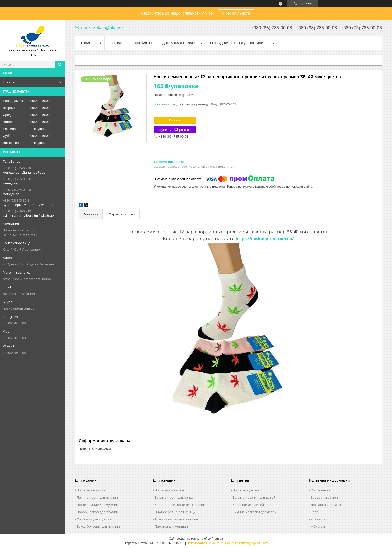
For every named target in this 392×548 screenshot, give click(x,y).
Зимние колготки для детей (255, 512)
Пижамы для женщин (171, 526)
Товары (9, 82)
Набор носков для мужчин (97, 512)
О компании (320, 490)
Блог (314, 512)
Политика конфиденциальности (247, 543)
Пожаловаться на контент (205, 543)
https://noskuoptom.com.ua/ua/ (27, 279)
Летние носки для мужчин (97, 497)
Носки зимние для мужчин (97, 505)
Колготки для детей (248, 505)
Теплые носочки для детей (254, 497)
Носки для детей (246, 490)
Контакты (144, 43)
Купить (175, 120)
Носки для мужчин (91, 490)
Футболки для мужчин (94, 519)
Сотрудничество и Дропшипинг (239, 43)
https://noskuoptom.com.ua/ (265, 239)
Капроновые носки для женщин (180, 505)
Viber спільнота (236, 13)
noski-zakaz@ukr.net (19, 294)
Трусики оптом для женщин (176, 519)
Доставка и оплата (326, 505)
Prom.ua (217, 539)
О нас (117, 43)
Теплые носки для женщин (176, 497)
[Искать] (60, 65)
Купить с (175, 130)
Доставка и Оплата (179, 43)
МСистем (318, 526)
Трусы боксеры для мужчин (98, 526)
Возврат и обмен (324, 497)
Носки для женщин (169, 490)
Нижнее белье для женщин (176, 512)
